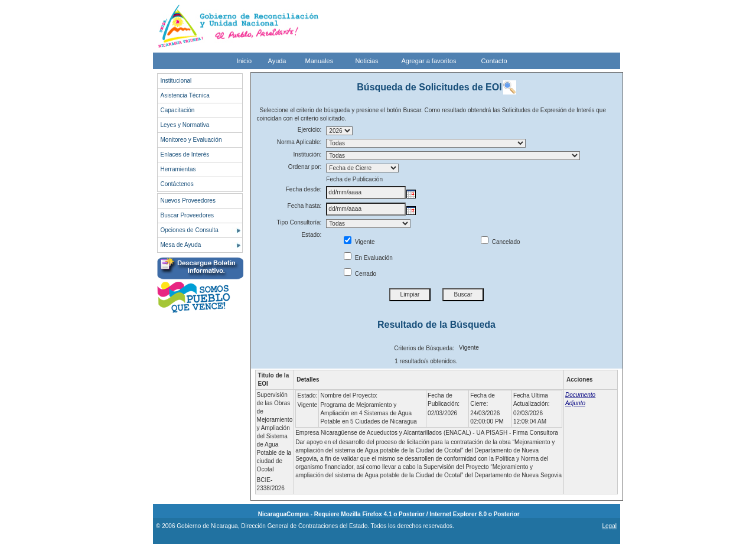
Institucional (176, 81)
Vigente (359, 242)
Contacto (494, 61)
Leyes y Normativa (185, 125)
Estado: (311, 235)
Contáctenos (177, 184)
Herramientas (178, 169)
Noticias (367, 61)
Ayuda (277, 61)
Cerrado (360, 274)
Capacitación (178, 110)
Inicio (245, 61)
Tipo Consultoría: (299, 222)
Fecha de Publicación (354, 179)
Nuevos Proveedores (188, 201)
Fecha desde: (304, 189)
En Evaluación (368, 258)
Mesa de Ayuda (181, 245)
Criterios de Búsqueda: (424, 348)
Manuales (320, 61)
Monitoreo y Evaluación (191, 140)
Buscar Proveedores (188, 215)
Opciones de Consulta (190, 230)
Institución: (308, 154)
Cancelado (501, 242)
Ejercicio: (310, 130)
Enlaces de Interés (185, 154)
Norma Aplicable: (299, 142)
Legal (609, 526)
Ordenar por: (305, 167)
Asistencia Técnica (185, 95)
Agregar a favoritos (429, 61)
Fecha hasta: (305, 206)
